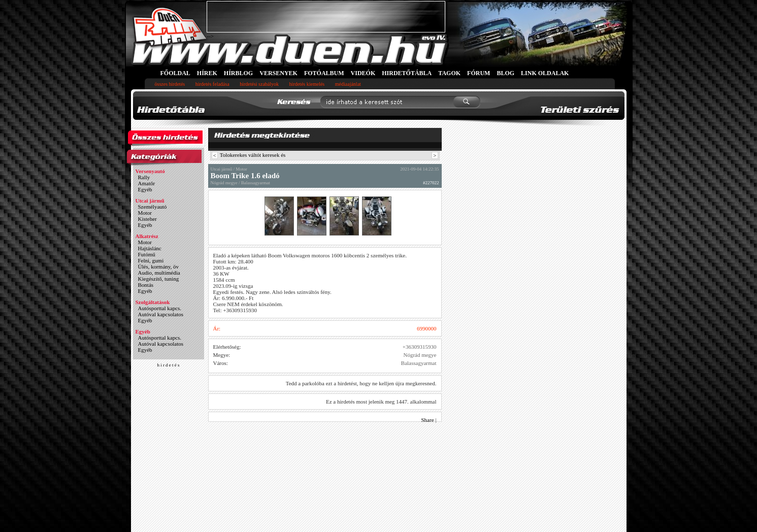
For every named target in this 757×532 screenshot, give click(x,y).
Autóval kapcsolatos (161, 314)
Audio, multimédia (159, 273)
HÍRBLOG (238, 73)
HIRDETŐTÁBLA (407, 73)
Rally (144, 177)
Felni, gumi (151, 260)
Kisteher (147, 219)
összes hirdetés (170, 84)
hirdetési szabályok (259, 84)
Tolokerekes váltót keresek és (253, 155)
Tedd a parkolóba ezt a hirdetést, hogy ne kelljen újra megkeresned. (361, 383)
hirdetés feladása (212, 84)
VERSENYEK (278, 73)
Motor (145, 213)
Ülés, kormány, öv (159, 267)
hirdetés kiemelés (307, 84)
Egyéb (145, 189)
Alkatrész (147, 236)
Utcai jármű (150, 201)
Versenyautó (150, 171)
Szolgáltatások (153, 302)
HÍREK (207, 73)
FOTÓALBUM (324, 73)
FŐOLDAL (175, 73)
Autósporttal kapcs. (160, 308)
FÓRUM (479, 73)
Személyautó (153, 207)
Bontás (146, 285)
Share (428, 420)
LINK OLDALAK (545, 73)
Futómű (147, 254)
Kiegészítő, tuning (159, 279)
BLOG (505, 73)
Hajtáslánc (150, 248)
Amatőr (147, 183)
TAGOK (449, 73)
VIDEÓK (363, 73)
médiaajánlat (348, 84)
